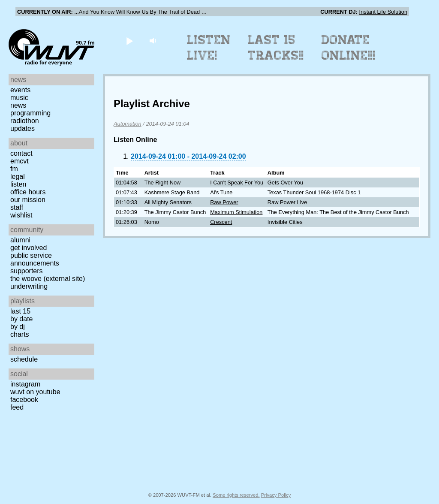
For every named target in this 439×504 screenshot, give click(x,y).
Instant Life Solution (383, 12)
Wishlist (21, 215)
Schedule (24, 359)
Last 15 (20, 311)
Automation (128, 124)
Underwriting (29, 286)
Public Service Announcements (35, 259)
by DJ (18, 327)
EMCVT (20, 161)
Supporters (27, 271)
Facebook (24, 400)
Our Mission (28, 200)
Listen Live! (209, 48)
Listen (18, 184)
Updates (23, 128)
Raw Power (224, 202)
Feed (17, 407)
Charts (20, 334)
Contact (21, 153)
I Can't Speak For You (237, 183)
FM (14, 169)
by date (21, 319)
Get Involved (29, 248)
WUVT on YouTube (35, 392)
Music (19, 98)
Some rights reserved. (236, 495)
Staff (17, 207)
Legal (18, 177)
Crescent (221, 222)
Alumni (20, 240)
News (18, 105)
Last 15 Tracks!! (276, 48)
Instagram (25, 384)
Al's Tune (221, 192)
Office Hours (28, 192)
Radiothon (25, 121)
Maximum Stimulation (236, 212)
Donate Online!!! (349, 48)
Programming (30, 113)
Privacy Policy (276, 495)
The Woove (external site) (48, 279)
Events (20, 90)
